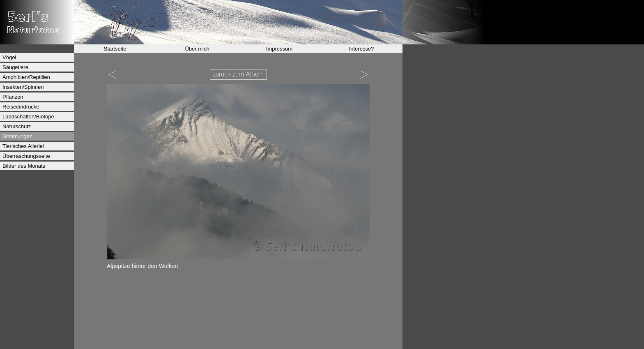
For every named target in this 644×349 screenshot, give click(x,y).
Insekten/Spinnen (23, 87)
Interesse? (362, 49)
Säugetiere (15, 67)
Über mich (197, 49)
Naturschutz (17, 126)
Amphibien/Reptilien (26, 77)
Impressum (279, 49)
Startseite (115, 49)
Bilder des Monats (24, 166)
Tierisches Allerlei (23, 146)
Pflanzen (13, 97)
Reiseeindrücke (21, 107)
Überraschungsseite (26, 156)
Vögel (9, 57)
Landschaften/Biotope (28, 117)
